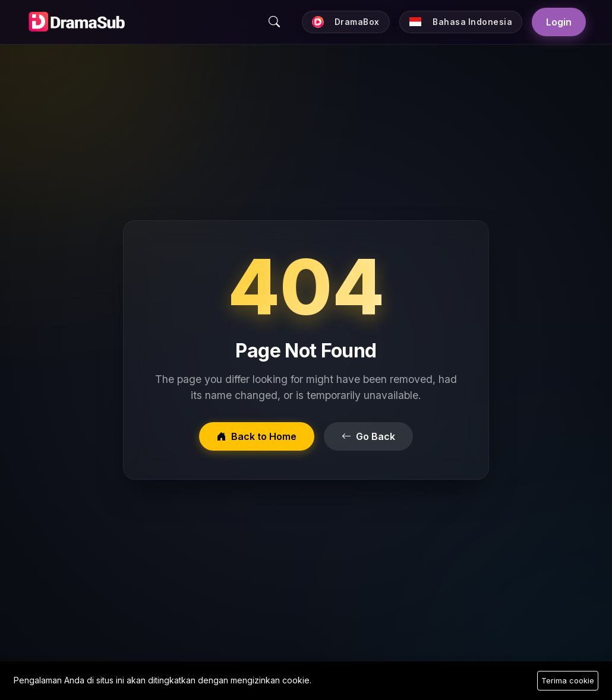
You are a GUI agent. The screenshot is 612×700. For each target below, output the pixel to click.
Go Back (368, 436)
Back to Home (257, 436)
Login (559, 22)
